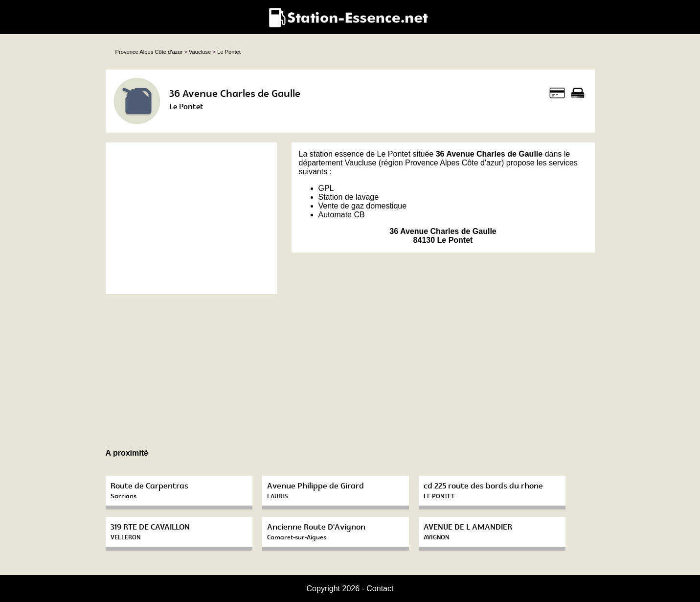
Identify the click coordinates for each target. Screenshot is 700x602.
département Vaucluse (338, 163)
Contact (380, 589)
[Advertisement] (191, 218)
